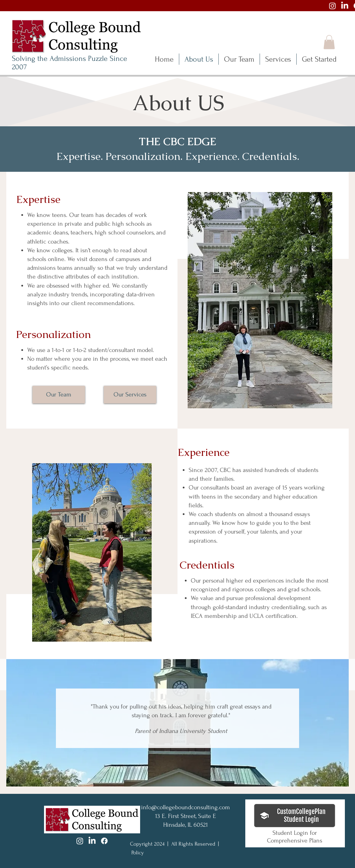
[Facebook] (104, 841)
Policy (138, 853)
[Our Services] (130, 395)
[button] (329, 42)
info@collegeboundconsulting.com (186, 807)
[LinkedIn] (345, 6)
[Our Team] (59, 395)
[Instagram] (332, 6)
